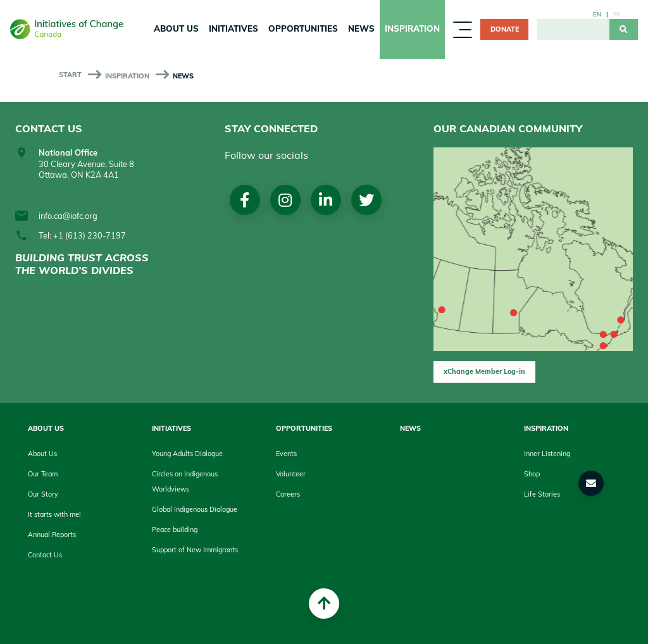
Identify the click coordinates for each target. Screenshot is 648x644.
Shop (532, 474)
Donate (505, 29)
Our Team (43, 474)
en (597, 14)
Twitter (366, 200)
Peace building (175, 529)
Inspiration (412, 28)
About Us (176, 28)
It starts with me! (54, 514)
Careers (288, 494)
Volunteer (291, 474)
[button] (591, 483)
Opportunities (303, 28)
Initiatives (234, 28)
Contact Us (45, 555)
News (361, 28)
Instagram (285, 200)
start (70, 75)
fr (617, 14)
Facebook (245, 200)
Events (286, 454)
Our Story (43, 494)
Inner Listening (547, 454)
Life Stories (542, 494)
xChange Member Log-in (484, 371)
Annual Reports (52, 535)
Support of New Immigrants (195, 550)
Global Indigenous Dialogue (195, 509)
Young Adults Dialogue (187, 454)
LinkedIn (326, 200)
